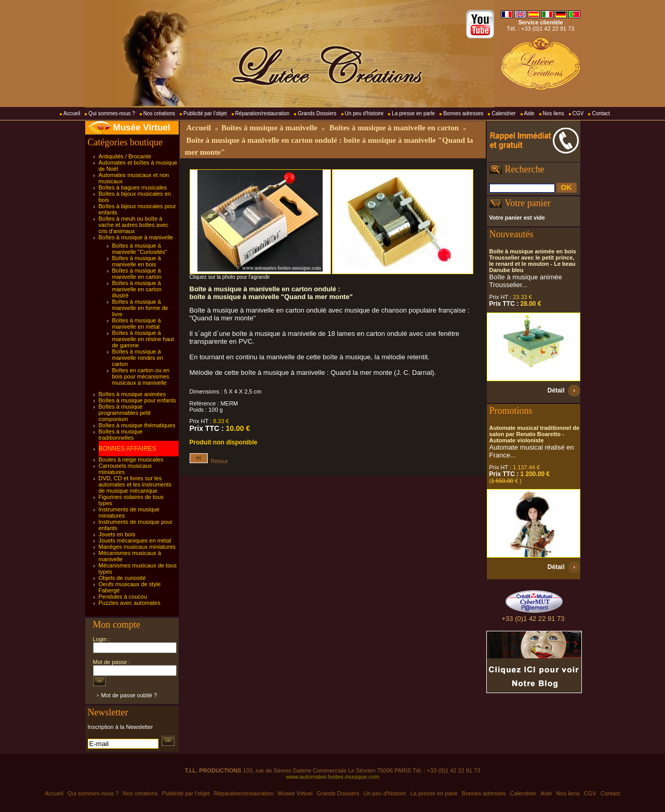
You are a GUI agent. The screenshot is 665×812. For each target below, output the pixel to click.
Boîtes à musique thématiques (137, 425)
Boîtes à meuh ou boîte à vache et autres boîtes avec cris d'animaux (134, 225)
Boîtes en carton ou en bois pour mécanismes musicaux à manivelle (141, 376)
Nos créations (159, 113)
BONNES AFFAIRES (128, 449)
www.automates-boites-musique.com (332, 777)
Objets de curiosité (122, 578)
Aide (529, 113)
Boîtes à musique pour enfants (137, 400)
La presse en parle (413, 113)
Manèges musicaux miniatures (137, 547)
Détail (556, 390)
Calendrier (503, 113)
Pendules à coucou (123, 597)
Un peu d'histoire (364, 113)
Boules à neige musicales (131, 459)
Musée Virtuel (142, 127)
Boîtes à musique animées (132, 394)
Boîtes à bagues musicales (133, 187)
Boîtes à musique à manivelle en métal (137, 323)
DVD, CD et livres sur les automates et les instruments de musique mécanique (135, 484)
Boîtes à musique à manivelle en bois (137, 261)
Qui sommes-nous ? (111, 113)
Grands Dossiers (317, 113)
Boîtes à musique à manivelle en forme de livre (140, 308)
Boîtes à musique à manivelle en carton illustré (137, 289)
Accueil (72, 113)
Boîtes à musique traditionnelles (121, 435)
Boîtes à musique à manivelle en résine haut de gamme (143, 339)
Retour (209, 461)
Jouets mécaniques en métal (135, 540)
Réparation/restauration (263, 113)
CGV (578, 113)
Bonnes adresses (463, 113)
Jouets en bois (117, 534)
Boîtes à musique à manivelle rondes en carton (138, 358)
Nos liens (554, 113)
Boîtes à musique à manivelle (136, 237)
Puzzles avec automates (130, 603)
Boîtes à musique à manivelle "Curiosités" (140, 249)
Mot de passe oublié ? (129, 695)
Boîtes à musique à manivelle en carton (137, 274)
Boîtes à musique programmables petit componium (125, 413)
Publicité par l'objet (205, 113)
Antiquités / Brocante (125, 156)
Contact (601, 113)
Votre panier (528, 203)
